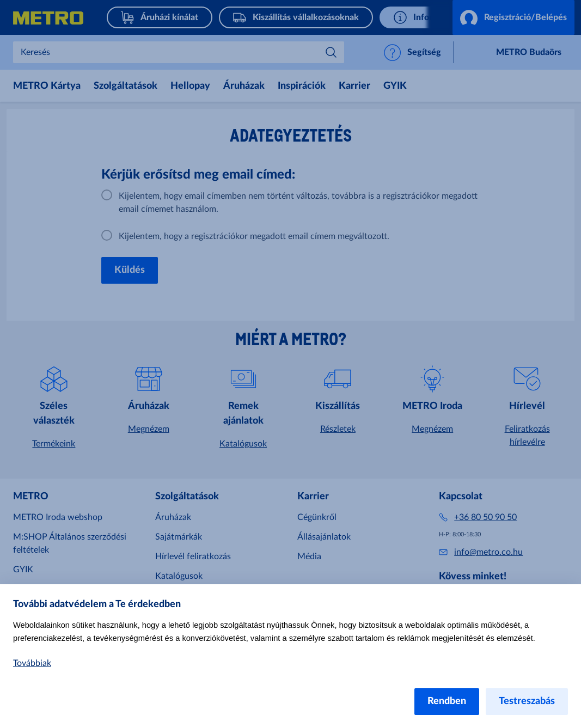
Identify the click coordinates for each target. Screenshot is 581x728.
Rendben (447, 701)
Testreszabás (527, 701)
